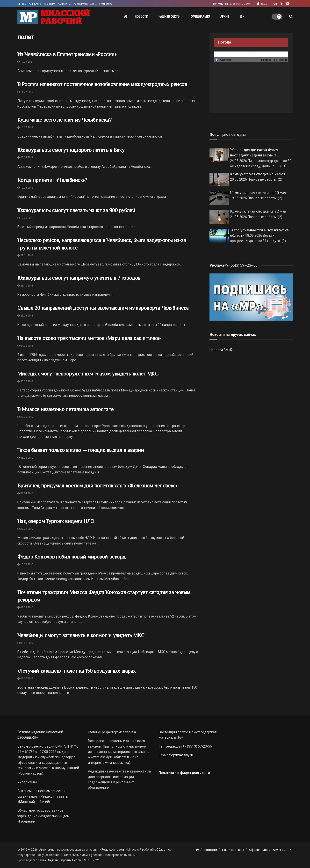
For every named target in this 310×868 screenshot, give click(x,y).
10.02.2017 (25, 564)
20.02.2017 (25, 529)
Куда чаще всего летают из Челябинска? (65, 120)
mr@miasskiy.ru (180, 755)
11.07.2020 (25, 92)
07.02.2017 (25, 607)
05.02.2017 (25, 643)
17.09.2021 (25, 62)
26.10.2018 (25, 286)
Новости (141, 16)
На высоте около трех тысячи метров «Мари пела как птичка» (89, 338)
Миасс (22, 4)
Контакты (64, 4)
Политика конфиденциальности (184, 773)
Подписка (106, 4)
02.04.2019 (25, 158)
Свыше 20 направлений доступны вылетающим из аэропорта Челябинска (103, 308)
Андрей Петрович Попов (64, 860)
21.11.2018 (25, 255)
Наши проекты (169, 16)
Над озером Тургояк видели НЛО (56, 521)
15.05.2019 (25, 128)
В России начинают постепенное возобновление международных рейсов (102, 84)
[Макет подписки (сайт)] (251, 297)
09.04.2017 (25, 493)
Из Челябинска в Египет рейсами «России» (67, 54)
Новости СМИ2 (221, 350)
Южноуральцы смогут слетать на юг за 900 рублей (76, 210)
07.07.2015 (25, 679)
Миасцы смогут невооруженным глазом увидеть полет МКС (88, 374)
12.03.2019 (25, 188)
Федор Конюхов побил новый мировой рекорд (72, 557)
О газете (35, 4)
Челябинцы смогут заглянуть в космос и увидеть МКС (81, 635)
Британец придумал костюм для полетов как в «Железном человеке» (97, 486)
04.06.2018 (25, 346)
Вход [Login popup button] (262, 4)
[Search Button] (291, 16)
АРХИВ (225, 16)
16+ (242, 16)
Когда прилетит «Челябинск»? (52, 180)
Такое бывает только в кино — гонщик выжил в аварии (81, 450)
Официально (200, 16)
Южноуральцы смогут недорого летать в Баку (71, 150)
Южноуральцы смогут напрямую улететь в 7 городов (79, 278)
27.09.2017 (25, 417)
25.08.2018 (25, 316)
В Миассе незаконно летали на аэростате (65, 409)
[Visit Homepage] (54, 17)
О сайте (49, 4)
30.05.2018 (25, 381)
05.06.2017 (25, 458)
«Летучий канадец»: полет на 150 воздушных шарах (76, 671)
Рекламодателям (85, 4)
